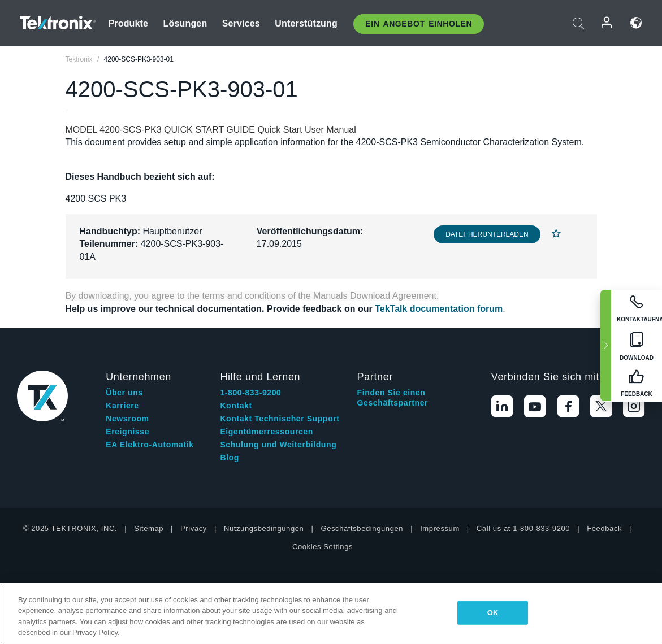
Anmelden (607, 23)
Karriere (122, 406)
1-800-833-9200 (250, 393)
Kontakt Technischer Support (280, 419)
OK (493, 613)
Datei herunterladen (487, 234)
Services (241, 23)
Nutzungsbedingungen (264, 528)
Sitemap (149, 528)
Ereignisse (127, 432)
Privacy (194, 528)
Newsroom (127, 419)
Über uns (124, 393)
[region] (331, 613)
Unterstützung (306, 23)
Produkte (129, 23)
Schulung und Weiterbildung (278, 445)
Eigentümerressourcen (267, 432)
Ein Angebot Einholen (419, 24)
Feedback (604, 528)
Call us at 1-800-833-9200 (523, 528)
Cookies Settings (323, 547)
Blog (230, 458)
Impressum (440, 528)
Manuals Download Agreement (375, 296)
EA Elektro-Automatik (150, 445)
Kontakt (236, 406)
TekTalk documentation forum (439, 309)
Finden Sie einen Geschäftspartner (393, 398)
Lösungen (185, 23)
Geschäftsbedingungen (362, 528)
